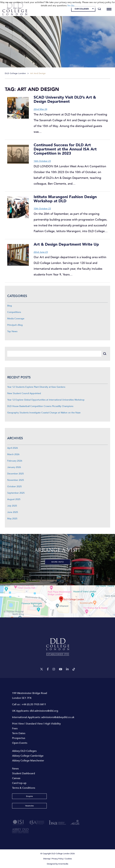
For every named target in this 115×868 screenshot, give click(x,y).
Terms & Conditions (24, 788)
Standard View (34, 724)
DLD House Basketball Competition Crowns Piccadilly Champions (40, 406)
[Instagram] (54, 669)
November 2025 (16, 480)
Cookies (68, 859)
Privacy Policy (58, 859)
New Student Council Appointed (24, 393)
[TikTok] (74, 669)
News (15, 769)
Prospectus (19, 738)
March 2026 (13, 454)
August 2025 (14, 499)
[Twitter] (42, 669)
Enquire (29, 796)
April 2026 (13, 448)
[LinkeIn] (67, 669)
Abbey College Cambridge (28, 756)
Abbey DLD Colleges (24, 751)
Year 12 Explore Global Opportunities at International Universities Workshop (46, 400)
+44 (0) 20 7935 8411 (34, 704)
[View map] (58, 601)
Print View (18, 724)
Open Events (20, 743)
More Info (58, 562)
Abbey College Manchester (28, 761)
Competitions (14, 312)
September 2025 (16, 493)
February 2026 (15, 461)
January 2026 (14, 467)
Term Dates (19, 733)
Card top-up (19, 783)
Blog (10, 306)
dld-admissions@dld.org (44, 711)
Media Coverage (16, 319)
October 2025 (14, 486)
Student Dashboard (24, 773)
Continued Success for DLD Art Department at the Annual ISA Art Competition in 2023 (65, 149)
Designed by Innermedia (58, 864)
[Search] (99, 9)
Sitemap (47, 859)
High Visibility (53, 724)
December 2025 (16, 474)
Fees (15, 728)
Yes (69, 6)
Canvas (16, 778)
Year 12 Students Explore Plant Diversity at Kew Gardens (36, 387)
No (73, 6)
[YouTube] (61, 669)
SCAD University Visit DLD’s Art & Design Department (65, 99)
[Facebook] (48, 669)
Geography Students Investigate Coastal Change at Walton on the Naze (44, 413)
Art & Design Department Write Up (66, 244)
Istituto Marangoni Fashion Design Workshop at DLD (65, 199)
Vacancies (29, 806)
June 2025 (13, 512)
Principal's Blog (15, 325)
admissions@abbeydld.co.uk (58, 717)
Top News (12, 331)
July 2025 (12, 506)
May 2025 (12, 519)
